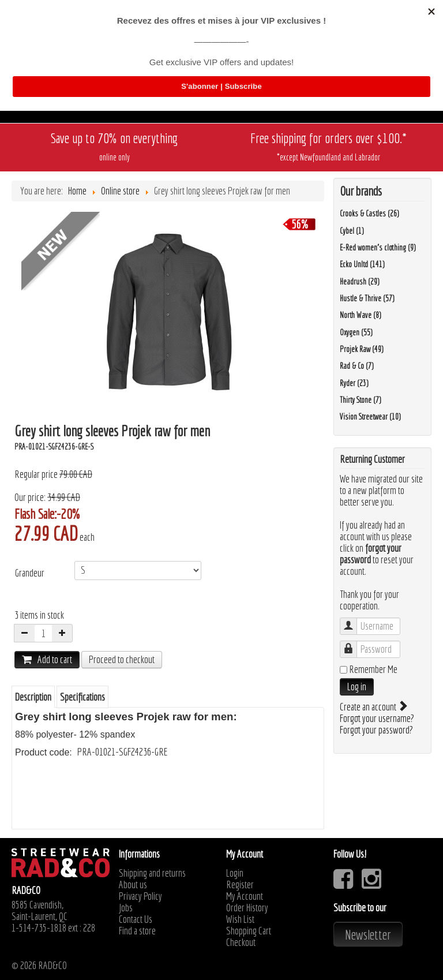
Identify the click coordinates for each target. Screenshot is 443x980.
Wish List (240, 919)
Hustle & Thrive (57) (367, 298)
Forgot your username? (377, 718)
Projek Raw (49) (362, 349)
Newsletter (368, 934)
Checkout (241, 942)
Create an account (373, 707)
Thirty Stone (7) (361, 400)
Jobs (126, 908)
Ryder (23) (354, 383)
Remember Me (373, 669)
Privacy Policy (140, 896)
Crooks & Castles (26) (369, 214)
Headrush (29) (360, 282)
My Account (245, 896)
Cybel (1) (352, 231)
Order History (247, 908)
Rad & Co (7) (357, 366)
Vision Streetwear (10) (370, 417)
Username (354, 621)
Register (240, 885)
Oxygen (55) (356, 332)
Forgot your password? (376, 730)
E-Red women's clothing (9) (378, 248)
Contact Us (136, 919)
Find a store (137, 931)
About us (133, 885)
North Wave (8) (361, 315)
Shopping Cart (249, 931)
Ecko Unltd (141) (362, 264)
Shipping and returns (152, 873)
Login (235, 873)
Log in (357, 687)
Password (354, 644)
